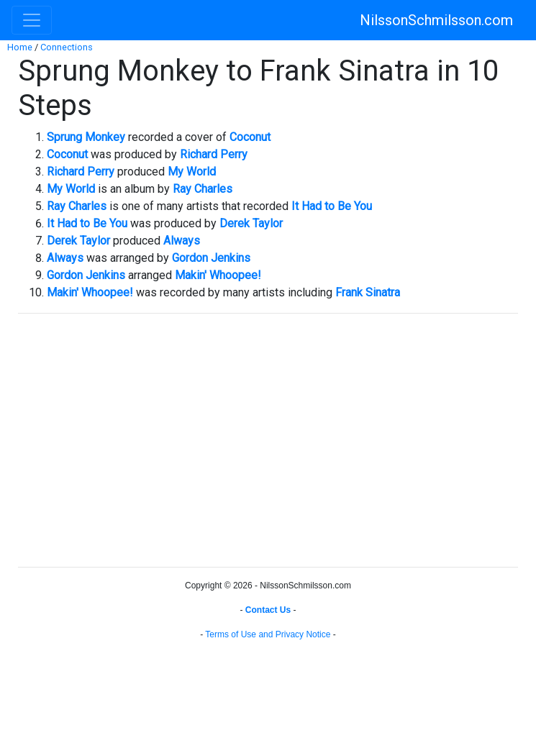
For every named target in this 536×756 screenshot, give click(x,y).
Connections (67, 47)
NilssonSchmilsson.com (436, 20)
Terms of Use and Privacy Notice (268, 634)
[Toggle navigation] (32, 20)
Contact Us (268, 610)
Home (20, 47)
